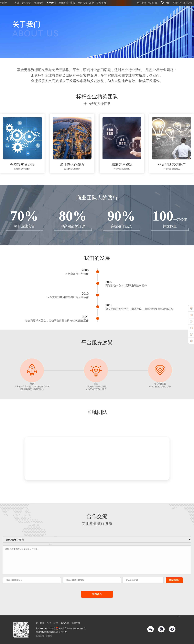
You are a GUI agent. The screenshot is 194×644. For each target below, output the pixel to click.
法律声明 (76, 623)
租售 (73, 3)
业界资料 (101, 3)
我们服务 (39, 3)
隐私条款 (65, 623)
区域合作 (177, 3)
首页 (17, 3)
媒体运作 (188, 3)
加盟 (91, 3)
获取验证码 (174, 580)
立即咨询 (97, 594)
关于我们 (51, 3)
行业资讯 (27, 3)
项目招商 (63, 3)
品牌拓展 (83, 3)
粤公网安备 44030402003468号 (71, 628)
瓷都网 (49, 636)
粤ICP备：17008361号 (45, 628)
